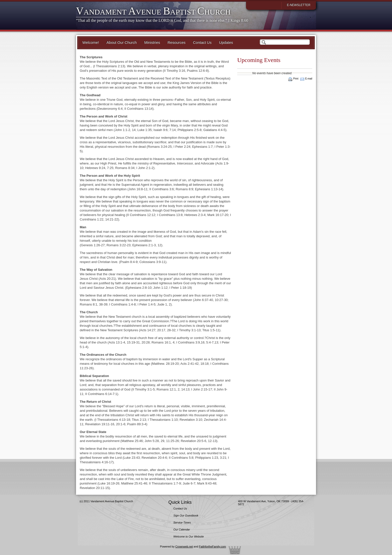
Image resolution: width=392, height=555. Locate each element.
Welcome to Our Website (189, 536)
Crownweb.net (184, 546)
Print (296, 79)
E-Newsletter (298, 5)
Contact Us (202, 42)
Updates (226, 42)
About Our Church (122, 42)
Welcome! (90, 42)
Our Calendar (182, 529)
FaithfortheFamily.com (212, 546)
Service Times (182, 522)
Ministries (152, 42)
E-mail (309, 79)
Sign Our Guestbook (186, 515)
